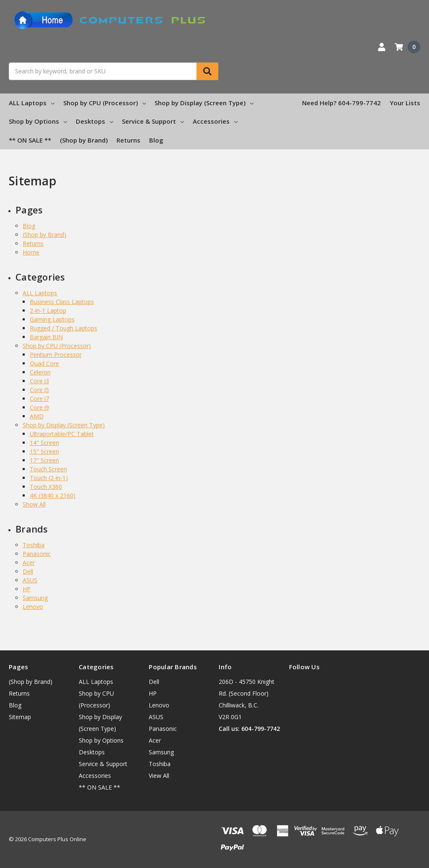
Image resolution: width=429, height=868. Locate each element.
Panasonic (37, 554)
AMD (37, 416)
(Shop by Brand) (84, 140)
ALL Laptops (32, 103)
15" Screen (44, 451)
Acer (29, 563)
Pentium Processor (56, 355)
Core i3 (39, 381)
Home (31, 252)
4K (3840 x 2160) (53, 495)
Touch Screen (48, 469)
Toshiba (34, 545)
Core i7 (39, 399)
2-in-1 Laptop (48, 311)
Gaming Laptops (52, 319)
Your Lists (405, 103)
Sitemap (20, 717)
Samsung (35, 598)
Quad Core (44, 363)
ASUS (30, 580)
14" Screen (44, 443)
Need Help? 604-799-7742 (341, 103)
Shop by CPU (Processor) (105, 103)
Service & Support (153, 121)
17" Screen (44, 460)
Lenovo (33, 607)
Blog (156, 140)
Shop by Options (38, 121)
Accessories (215, 121)
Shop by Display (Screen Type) (204, 103)
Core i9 (39, 407)
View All (159, 776)
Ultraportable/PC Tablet (62, 434)
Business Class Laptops (62, 302)
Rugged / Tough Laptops (63, 328)
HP (27, 589)
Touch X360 (46, 487)
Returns (128, 140)
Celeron (40, 372)
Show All (34, 504)
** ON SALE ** (30, 140)
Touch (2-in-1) (49, 478)
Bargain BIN (46, 337)
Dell (28, 571)
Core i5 (39, 390)
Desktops (94, 121)
